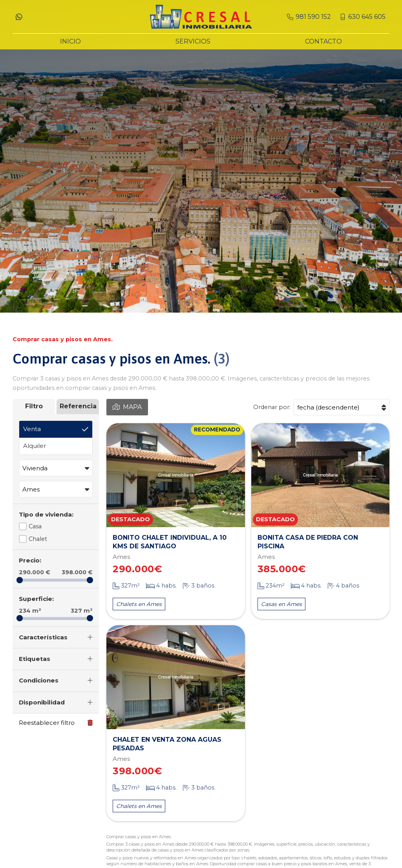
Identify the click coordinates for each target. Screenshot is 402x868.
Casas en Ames (281, 604)
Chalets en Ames (139, 604)
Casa (35, 526)
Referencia (78, 406)
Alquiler (35, 446)
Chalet (38, 539)
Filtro (34, 406)
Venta (32, 429)
